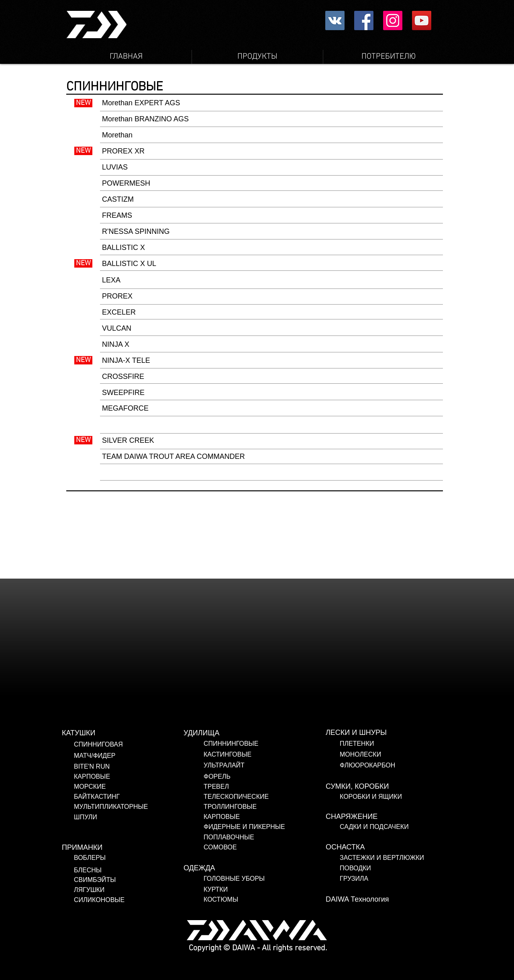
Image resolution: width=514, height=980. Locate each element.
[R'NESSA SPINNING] (271, 232)
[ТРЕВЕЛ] (254, 787)
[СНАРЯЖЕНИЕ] (387, 817)
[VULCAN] (271, 329)
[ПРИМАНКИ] (123, 848)
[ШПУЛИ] (135, 817)
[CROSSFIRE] (271, 377)
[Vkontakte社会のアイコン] (335, 20)
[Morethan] (271, 135)
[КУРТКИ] (265, 890)
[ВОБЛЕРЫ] (119, 858)
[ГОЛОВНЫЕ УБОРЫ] (265, 879)
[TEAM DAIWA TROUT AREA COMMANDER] (271, 457)
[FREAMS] (271, 216)
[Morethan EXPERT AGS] (271, 103)
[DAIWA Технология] (387, 900)
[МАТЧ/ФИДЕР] (135, 756)
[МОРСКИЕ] (135, 787)
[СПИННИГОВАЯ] (135, 745)
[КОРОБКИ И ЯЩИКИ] (397, 797)
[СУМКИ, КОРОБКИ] (387, 787)
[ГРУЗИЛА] (393, 879)
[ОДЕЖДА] (245, 868)
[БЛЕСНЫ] (114, 870)
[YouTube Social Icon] (422, 20)
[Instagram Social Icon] (393, 20)
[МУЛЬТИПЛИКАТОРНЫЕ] (135, 807)
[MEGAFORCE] (271, 409)
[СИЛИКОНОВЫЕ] (127, 900)
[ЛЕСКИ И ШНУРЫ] (387, 733)
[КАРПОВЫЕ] (135, 777)
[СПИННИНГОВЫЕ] (265, 744)
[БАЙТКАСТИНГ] (135, 797)
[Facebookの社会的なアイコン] (364, 20)
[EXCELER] (271, 313)
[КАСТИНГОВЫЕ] (265, 755)
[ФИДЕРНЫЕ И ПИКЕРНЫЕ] (254, 827)
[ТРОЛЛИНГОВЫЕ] (249, 807)
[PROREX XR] (271, 151)
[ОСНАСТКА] (387, 847)
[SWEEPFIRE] (271, 393)
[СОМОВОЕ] (249, 847)
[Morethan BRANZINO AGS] (271, 119)
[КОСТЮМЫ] (235, 900)
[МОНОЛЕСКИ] (397, 755)
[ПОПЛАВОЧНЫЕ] (253, 837)
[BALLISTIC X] (271, 248)
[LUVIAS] (271, 168)
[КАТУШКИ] (123, 733)
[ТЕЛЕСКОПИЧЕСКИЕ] (254, 797)
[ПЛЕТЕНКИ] (397, 744)
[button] (271, 473)
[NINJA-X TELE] (271, 361)
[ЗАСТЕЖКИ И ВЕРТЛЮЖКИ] (393, 858)
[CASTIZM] (271, 200)
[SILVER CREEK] (271, 441)
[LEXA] (271, 280)
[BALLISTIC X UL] (271, 264)
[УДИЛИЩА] (245, 733)
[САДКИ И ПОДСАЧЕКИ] (397, 827)
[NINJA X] (271, 345)
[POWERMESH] (271, 184)
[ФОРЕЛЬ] (265, 777)
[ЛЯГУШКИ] (123, 890)
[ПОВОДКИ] (393, 868)
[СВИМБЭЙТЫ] (123, 880)
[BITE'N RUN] (135, 767)
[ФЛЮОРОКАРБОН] (397, 765)
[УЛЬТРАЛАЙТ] (265, 765)
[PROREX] (271, 297)
